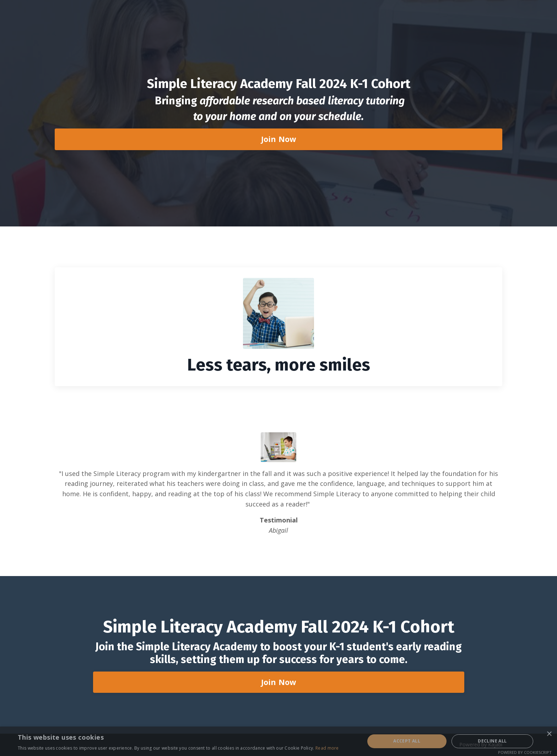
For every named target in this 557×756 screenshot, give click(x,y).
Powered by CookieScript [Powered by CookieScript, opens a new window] (525, 752)
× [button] (549, 734)
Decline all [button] (492, 741)
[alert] (278, 741)
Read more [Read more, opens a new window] (327, 748)
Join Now (279, 139)
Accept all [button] (407, 741)
